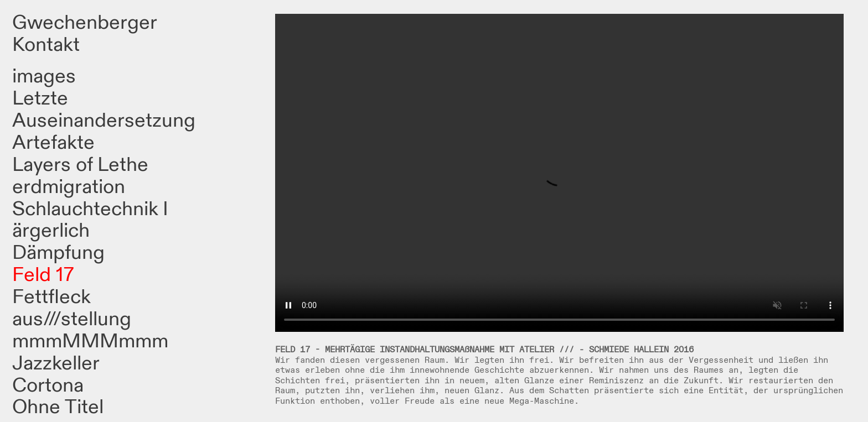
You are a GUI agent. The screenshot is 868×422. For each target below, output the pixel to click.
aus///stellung (72, 319)
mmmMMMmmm (90, 341)
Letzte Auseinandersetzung (104, 110)
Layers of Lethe (80, 165)
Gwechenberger (85, 23)
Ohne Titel (58, 407)
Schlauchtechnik (85, 209)
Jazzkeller (56, 363)
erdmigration (69, 187)
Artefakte (53, 143)
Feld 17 (43, 275)
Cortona (48, 385)
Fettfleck (51, 297)
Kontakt (46, 45)
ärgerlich (51, 231)
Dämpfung (58, 253)
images (44, 76)
